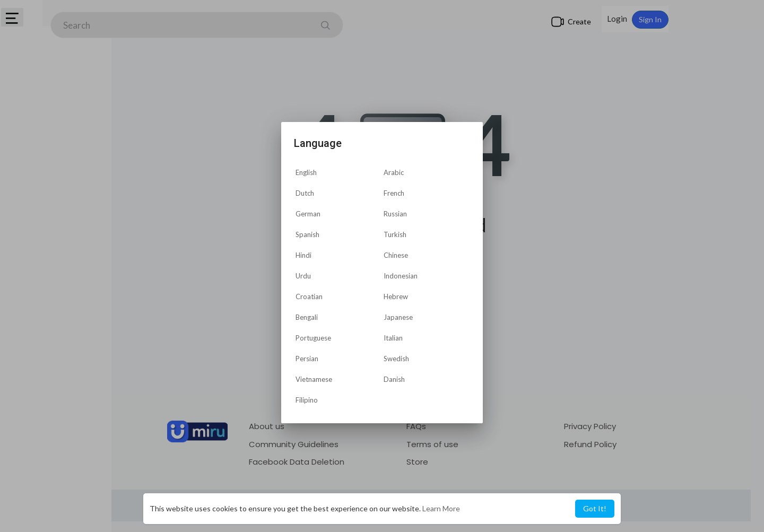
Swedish (396, 359)
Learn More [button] (441, 508)
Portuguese (313, 338)
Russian (395, 214)
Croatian (309, 296)
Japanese (398, 317)
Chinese (396, 255)
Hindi (303, 255)
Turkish (395, 234)
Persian (307, 359)
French (394, 193)
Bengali (307, 317)
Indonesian (401, 276)
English (306, 172)
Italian (393, 338)
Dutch (305, 193)
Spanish (307, 234)
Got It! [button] (595, 508)
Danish (394, 379)
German (308, 214)
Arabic (394, 172)
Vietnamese (314, 379)
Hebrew (396, 296)
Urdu (303, 276)
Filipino (307, 400)
